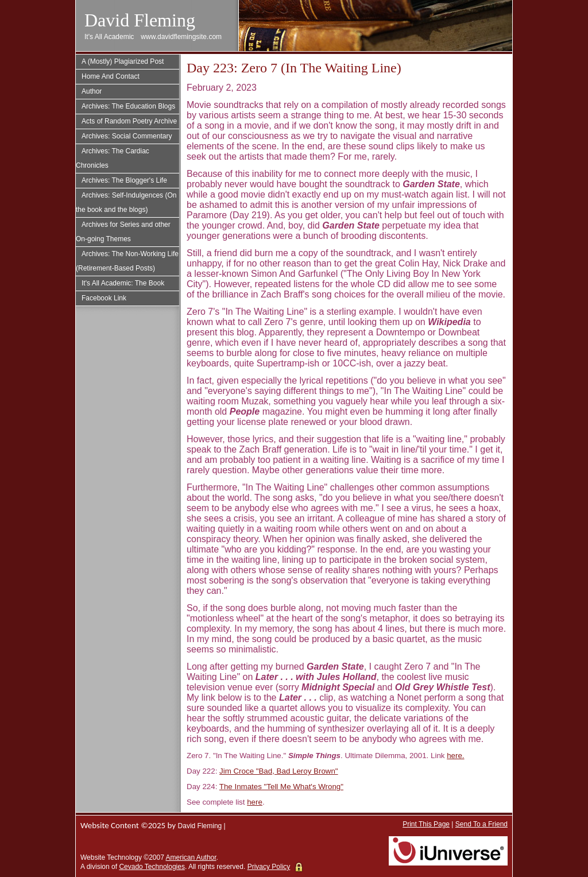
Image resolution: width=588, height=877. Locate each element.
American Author (191, 857)
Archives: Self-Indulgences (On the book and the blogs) (126, 202)
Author (92, 91)
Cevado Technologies (152, 867)
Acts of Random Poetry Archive (129, 121)
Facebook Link (104, 298)
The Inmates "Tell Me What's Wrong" (281, 787)
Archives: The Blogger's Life (124, 180)
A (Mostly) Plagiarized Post (123, 61)
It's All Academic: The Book (123, 283)
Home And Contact (111, 76)
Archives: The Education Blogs (128, 106)
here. (455, 756)
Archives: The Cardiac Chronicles (113, 158)
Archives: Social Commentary (127, 136)
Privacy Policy (269, 867)
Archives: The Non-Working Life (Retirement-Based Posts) (127, 261)
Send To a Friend (481, 824)
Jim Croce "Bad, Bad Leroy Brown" (279, 771)
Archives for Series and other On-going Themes (123, 232)
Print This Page (426, 824)
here (255, 802)
